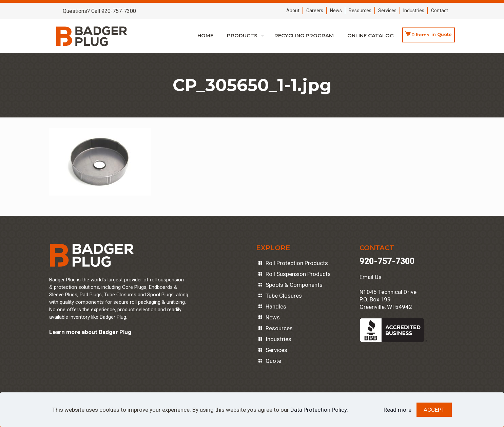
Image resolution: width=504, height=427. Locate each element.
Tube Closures (284, 296)
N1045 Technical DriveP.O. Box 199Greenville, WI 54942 (388, 299)
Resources (360, 11)
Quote (273, 361)
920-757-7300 (387, 261)
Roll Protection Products (297, 263)
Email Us (371, 277)
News (336, 11)
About (293, 11)
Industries (414, 11)
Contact (440, 11)
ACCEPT (434, 410)
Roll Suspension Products (298, 274)
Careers (315, 11)
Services (387, 11)
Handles (276, 307)
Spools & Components (294, 285)
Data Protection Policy (318, 410)
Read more (398, 410)
